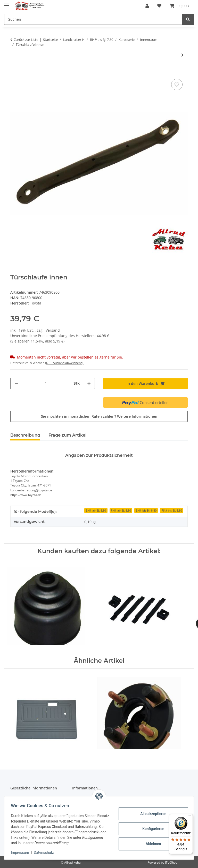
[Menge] (46, 383)
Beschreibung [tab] (25, 435)
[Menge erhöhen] (89, 383)
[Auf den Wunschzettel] (177, 85)
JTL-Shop (171, 862)
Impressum (22, 852)
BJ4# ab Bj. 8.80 (96, 511)
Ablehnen (151, 844)
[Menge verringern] (16, 383)
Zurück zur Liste (26, 40)
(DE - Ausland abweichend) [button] (64, 363)
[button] (147, 6)
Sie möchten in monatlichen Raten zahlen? (99, 416)
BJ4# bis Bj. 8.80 (146, 511)
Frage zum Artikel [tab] (68, 435)
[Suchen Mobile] (93, 19)
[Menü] (190, 817)
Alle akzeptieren (151, 814)
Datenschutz (46, 852)
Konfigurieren (151, 829)
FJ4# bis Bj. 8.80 (172, 511)
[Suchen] (188, 19)
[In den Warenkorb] (14, 72)
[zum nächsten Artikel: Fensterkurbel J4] (182, 55)
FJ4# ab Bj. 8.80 (121, 511)
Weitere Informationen (137, 416)
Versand (53, 330)
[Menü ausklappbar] (7, 3)
